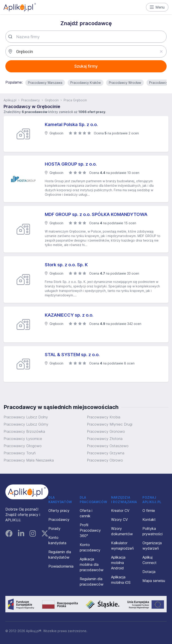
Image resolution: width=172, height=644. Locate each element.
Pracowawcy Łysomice (23, 439)
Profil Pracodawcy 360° (90, 530)
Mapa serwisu (154, 581)
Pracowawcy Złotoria (105, 439)
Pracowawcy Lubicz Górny (26, 424)
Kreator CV (120, 511)
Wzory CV (119, 520)
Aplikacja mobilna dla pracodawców (92, 564)
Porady (54, 529)
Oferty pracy (59, 511)
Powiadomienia (61, 566)
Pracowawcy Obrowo (105, 460)
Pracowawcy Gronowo (106, 431)
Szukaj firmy (86, 66)
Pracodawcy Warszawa (45, 83)
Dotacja (149, 572)
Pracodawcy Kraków (86, 83)
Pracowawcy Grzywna (106, 453)
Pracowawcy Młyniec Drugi (110, 424)
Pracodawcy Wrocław (125, 83)
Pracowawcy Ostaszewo (108, 446)
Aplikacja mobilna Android (118, 563)
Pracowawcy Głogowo (23, 446)
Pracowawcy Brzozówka (24, 431)
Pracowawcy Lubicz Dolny (26, 417)
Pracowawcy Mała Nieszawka (29, 460)
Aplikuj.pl (10, 100)
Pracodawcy (31, 100)
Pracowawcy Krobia (104, 417)
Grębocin (52, 100)
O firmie (149, 511)
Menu (157, 7)
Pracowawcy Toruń (20, 453)
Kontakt (149, 520)
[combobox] (86, 37)
